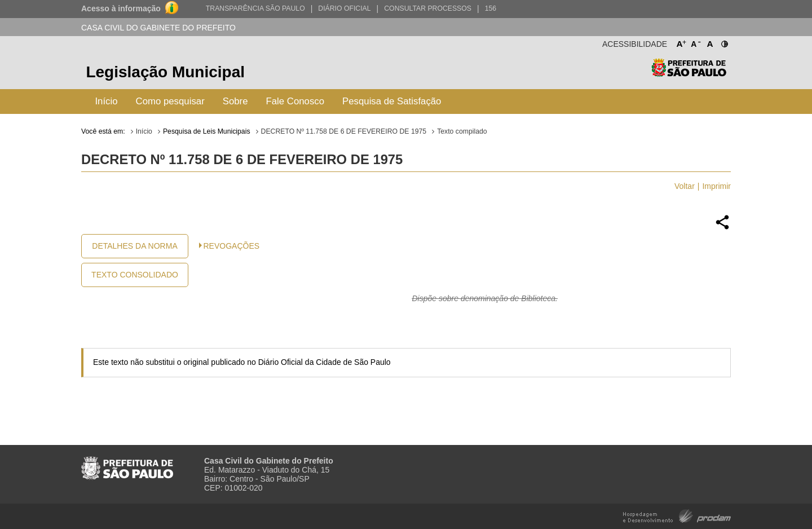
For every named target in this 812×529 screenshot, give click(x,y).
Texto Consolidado (135, 275)
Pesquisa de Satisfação (392, 101)
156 (491, 8)
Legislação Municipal (165, 72)
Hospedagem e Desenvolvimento (677, 515)
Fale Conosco (295, 101)
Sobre (235, 101)
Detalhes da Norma (134, 246)
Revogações (232, 246)
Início (106, 101)
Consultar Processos (428, 8)
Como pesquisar (170, 101)
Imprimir (716, 186)
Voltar (685, 186)
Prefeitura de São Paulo (689, 74)
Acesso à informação (121, 8)
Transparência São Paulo (255, 8)
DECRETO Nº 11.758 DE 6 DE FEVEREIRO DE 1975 (344, 131)
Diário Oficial (344, 8)
